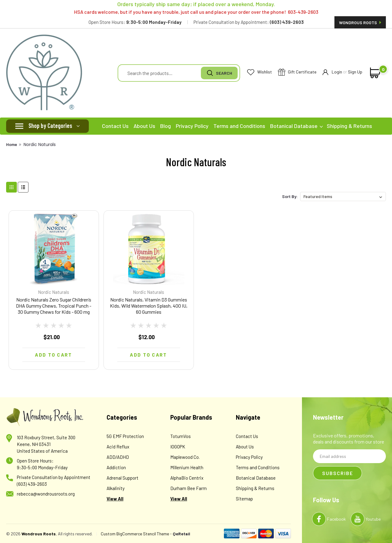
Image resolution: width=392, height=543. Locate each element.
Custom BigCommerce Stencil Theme (135, 534)
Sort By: (290, 196)
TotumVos (181, 436)
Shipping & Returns (349, 126)
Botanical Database (296, 126)
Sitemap (244, 499)
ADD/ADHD (118, 457)
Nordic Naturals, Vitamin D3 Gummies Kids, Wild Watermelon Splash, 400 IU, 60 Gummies (149, 306)
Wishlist (260, 72)
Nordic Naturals (40, 144)
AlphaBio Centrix (187, 478)
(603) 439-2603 (32, 484)
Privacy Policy (192, 126)
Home (12, 144)
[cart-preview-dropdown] (374, 73)
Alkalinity (116, 488)
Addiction (116, 467)
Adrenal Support (123, 478)
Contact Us (115, 126)
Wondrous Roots (360, 22)
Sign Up (355, 72)
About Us (144, 126)
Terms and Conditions (239, 126)
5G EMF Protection (125, 436)
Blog (166, 126)
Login (332, 72)
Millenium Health (187, 467)
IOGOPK (178, 447)
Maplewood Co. (185, 457)
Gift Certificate (297, 72)
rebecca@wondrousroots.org (46, 494)
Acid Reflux (118, 447)
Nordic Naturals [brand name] (54, 292)
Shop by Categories (50, 125)
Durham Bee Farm (188, 488)
